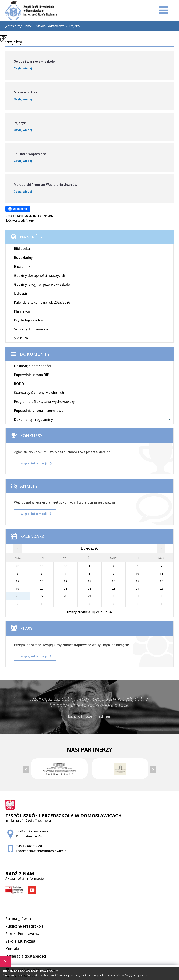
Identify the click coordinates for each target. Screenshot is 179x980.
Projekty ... (74, 26)
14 (65, 581)
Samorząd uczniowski (31, 329)
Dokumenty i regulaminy (33, 419)
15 (89, 581)
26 (17, 596)
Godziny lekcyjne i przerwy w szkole (42, 284)
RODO (19, 384)
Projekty (14, 42)
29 (89, 596)
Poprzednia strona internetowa (39, 411)
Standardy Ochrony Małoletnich (39, 393)
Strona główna (18, 919)
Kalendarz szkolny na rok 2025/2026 (42, 302)
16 (114, 581)
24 (137, 589)
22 (89, 589)
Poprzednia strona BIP (31, 375)
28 (65, 596)
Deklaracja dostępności (32, 366)
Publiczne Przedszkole (25, 926)
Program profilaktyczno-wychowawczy (44, 402)
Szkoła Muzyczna (20, 941)
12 (17, 581)
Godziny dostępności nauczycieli (39, 275)
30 (114, 596)
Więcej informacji (36, 463)
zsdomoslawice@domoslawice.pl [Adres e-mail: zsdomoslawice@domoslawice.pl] (41, 851)
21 (65, 589)
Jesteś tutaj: (14, 26)
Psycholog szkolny (28, 320)
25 (162, 589)
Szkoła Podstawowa (48, 26)
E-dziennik (22, 267)
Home (28, 26)
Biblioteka (22, 249)
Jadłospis (21, 293)
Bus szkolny (23, 258)
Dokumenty (35, 354)
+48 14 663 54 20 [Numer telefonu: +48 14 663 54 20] (29, 846)
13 (42, 581)
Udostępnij (18, 209)
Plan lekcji (22, 311)
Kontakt (12, 949)
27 (42, 596)
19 (17, 589)
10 (137, 574)
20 (42, 589)
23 (114, 589)
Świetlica (21, 338)
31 (137, 596)
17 (137, 581)
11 (162, 574)
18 (162, 581)
